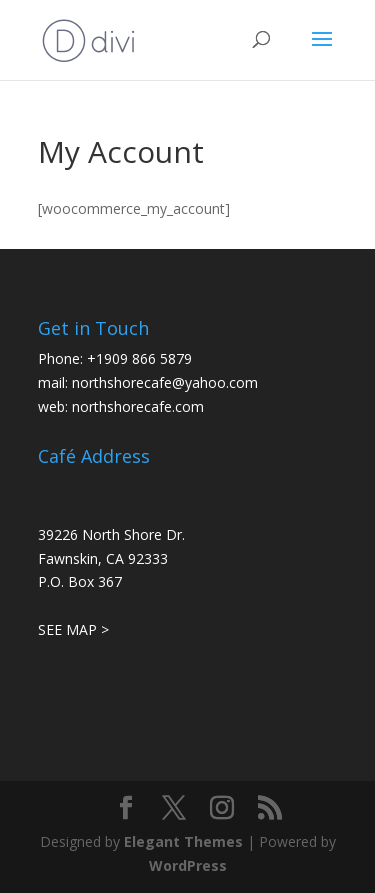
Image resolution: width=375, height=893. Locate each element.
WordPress (188, 865)
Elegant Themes (183, 841)
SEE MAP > (73, 629)
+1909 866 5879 (139, 358)
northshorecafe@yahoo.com (165, 382)
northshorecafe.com (138, 406)
